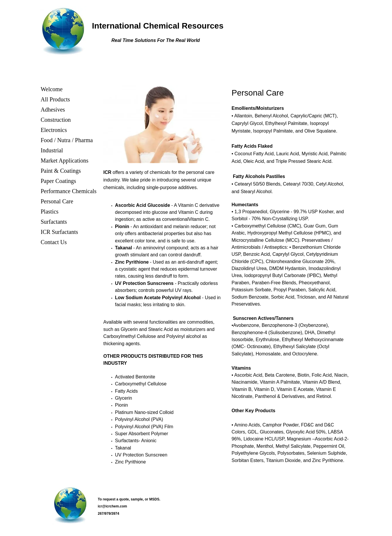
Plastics (50, 211)
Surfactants (54, 222)
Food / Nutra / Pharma (67, 140)
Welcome (52, 89)
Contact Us (54, 242)
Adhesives (53, 110)
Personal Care (57, 201)
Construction (56, 120)
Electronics (54, 130)
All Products (56, 99)
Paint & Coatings (61, 171)
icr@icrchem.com (112, 506)
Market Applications (65, 161)
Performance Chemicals (69, 191)
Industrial (52, 150)
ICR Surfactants (59, 232)
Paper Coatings (59, 181)
